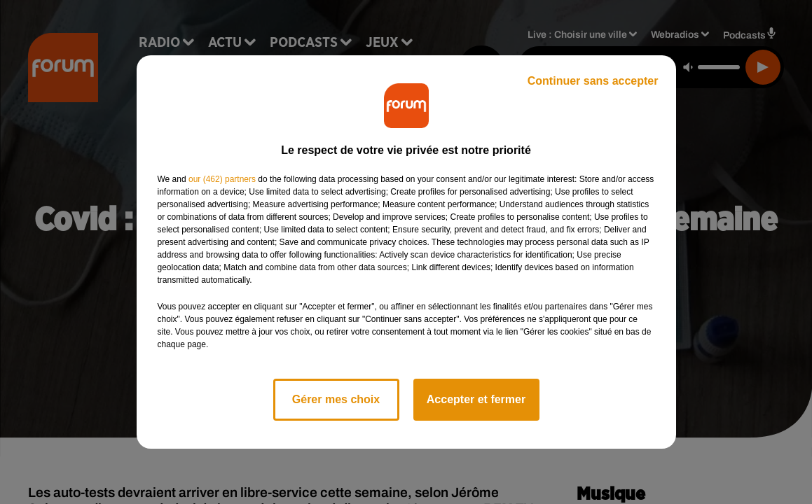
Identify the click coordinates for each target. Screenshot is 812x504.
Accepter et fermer (476, 399)
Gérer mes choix (336, 399)
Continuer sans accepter (593, 81)
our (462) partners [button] (222, 179)
